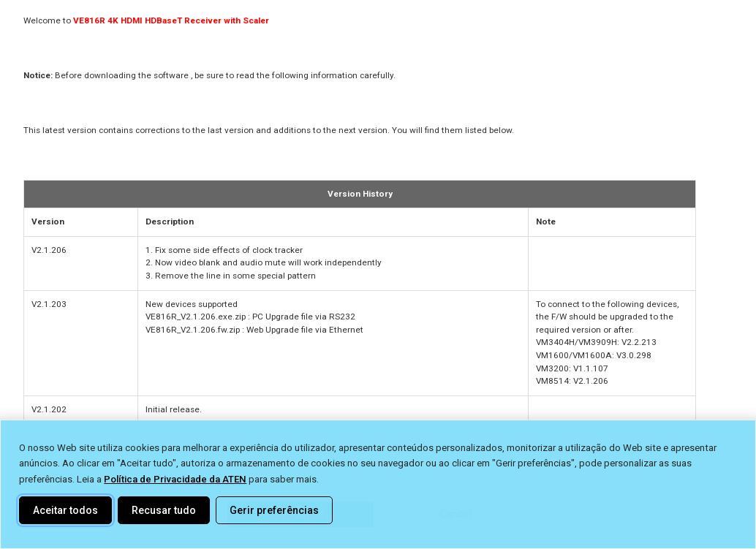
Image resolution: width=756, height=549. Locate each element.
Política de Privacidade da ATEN (175, 479)
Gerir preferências (274, 510)
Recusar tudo (164, 510)
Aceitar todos (65, 510)
